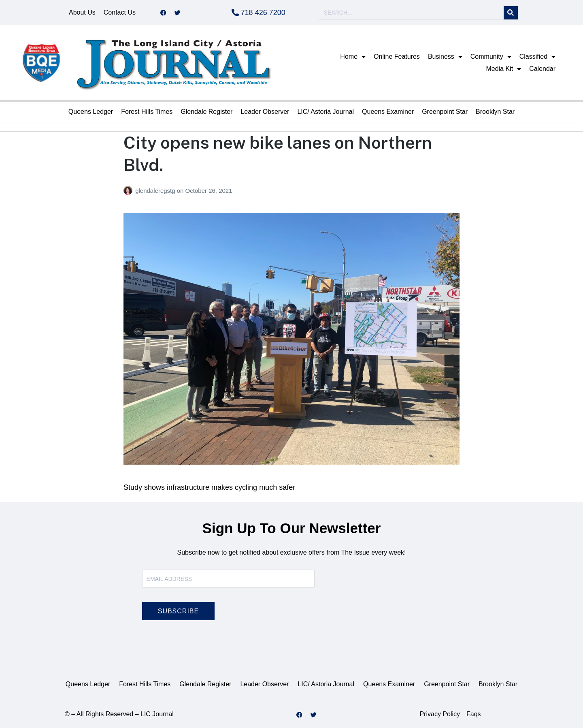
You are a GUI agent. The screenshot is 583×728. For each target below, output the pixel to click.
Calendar (542, 69)
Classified (537, 57)
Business (445, 57)
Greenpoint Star (445, 112)
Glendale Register (206, 112)
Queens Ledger (91, 112)
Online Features (397, 57)
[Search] (511, 13)
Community (491, 57)
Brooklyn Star (495, 112)
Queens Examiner (388, 112)
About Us (82, 12)
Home (353, 57)
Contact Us (120, 12)
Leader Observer (265, 112)
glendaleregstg (156, 191)
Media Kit (503, 69)
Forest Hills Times (147, 112)
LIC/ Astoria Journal (326, 112)
